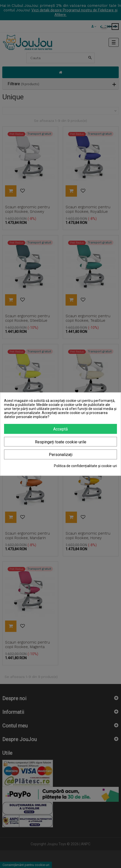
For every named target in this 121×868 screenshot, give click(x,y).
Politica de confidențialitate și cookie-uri (85, 466)
